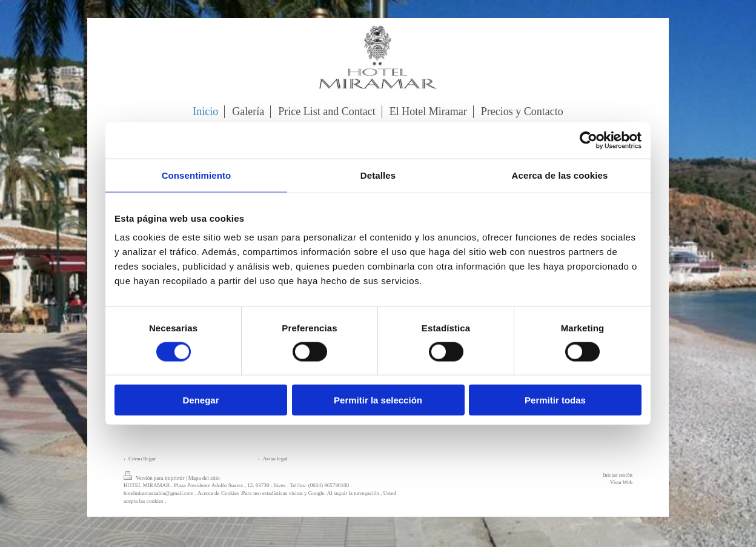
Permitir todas (555, 400)
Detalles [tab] (378, 175)
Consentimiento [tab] (197, 175)
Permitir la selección (378, 400)
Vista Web (621, 482)
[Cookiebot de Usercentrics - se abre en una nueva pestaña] (589, 140)
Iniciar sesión (618, 475)
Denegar (201, 400)
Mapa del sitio (204, 478)
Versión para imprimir (155, 478)
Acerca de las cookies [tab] (560, 175)
